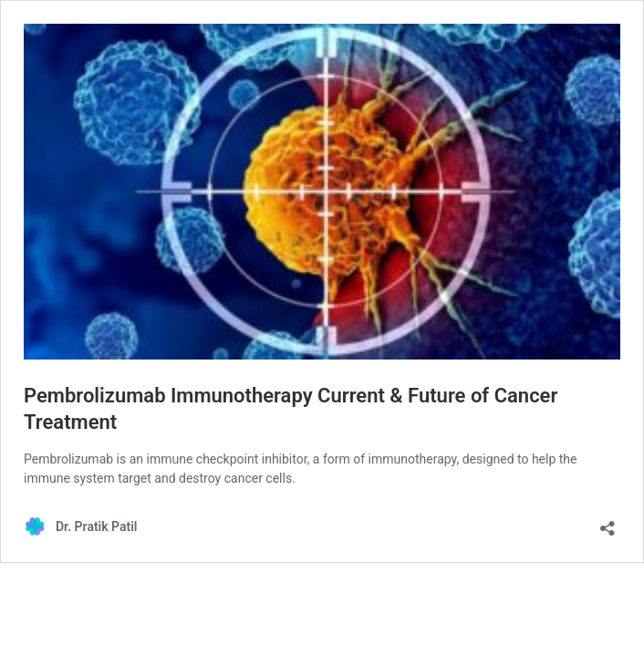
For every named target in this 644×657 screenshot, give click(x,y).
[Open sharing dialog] (608, 522)
